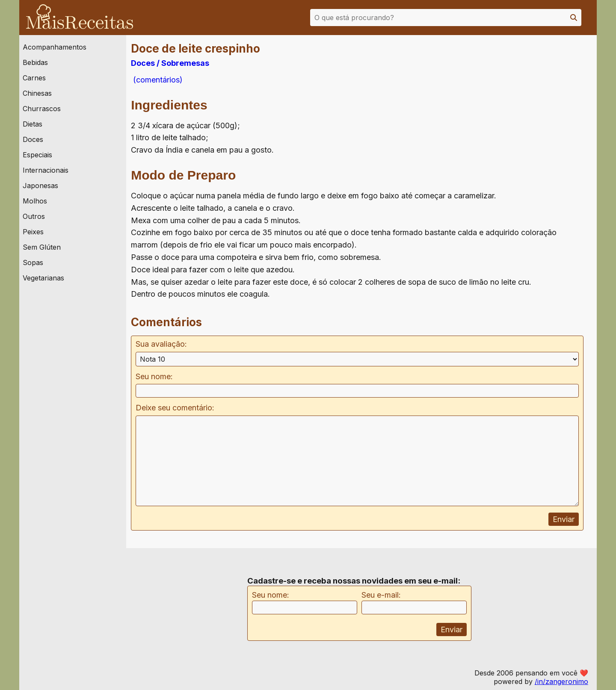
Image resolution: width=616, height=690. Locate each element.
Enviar (564, 519)
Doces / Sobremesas (170, 63)
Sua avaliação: (161, 344)
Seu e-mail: (381, 595)
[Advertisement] (530, 128)
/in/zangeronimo (561, 681)
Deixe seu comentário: (175, 408)
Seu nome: (154, 376)
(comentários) (157, 80)
